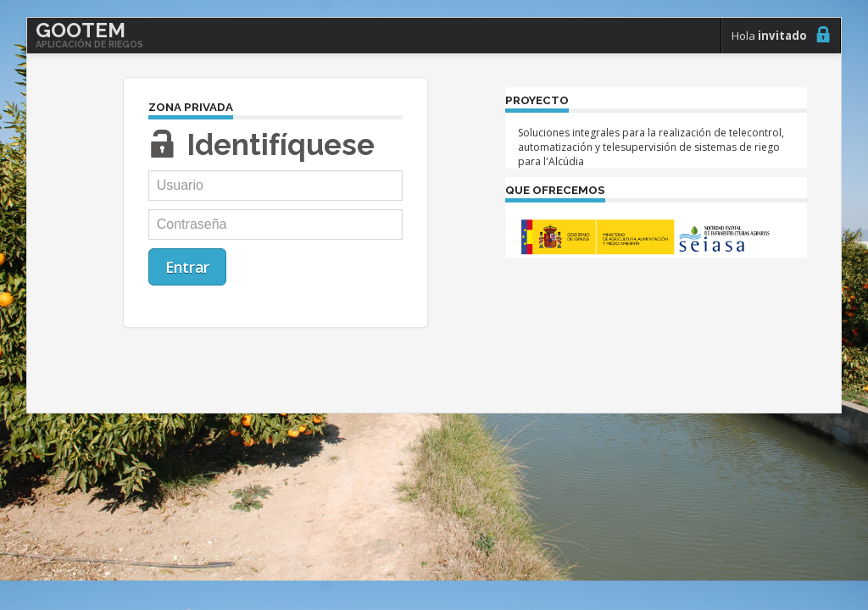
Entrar (187, 267)
